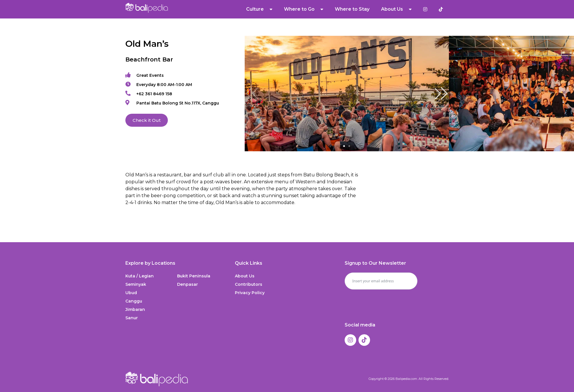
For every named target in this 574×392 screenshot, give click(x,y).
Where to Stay (352, 9)
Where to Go (304, 9)
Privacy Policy (250, 293)
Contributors (249, 284)
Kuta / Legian (140, 276)
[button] (441, 94)
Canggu (134, 301)
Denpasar (187, 284)
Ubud (131, 293)
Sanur (132, 318)
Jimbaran (135, 309)
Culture (259, 9)
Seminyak (136, 284)
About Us (396, 9)
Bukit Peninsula (194, 276)
